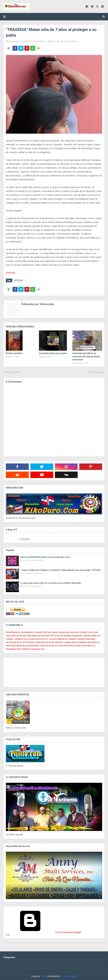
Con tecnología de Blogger (44, 932)
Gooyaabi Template (69, 976)
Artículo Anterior (12, 371)
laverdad (11, 273)
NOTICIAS (55, 41)
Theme (43, 976)
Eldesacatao (14, 41)
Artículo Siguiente (95, 371)
